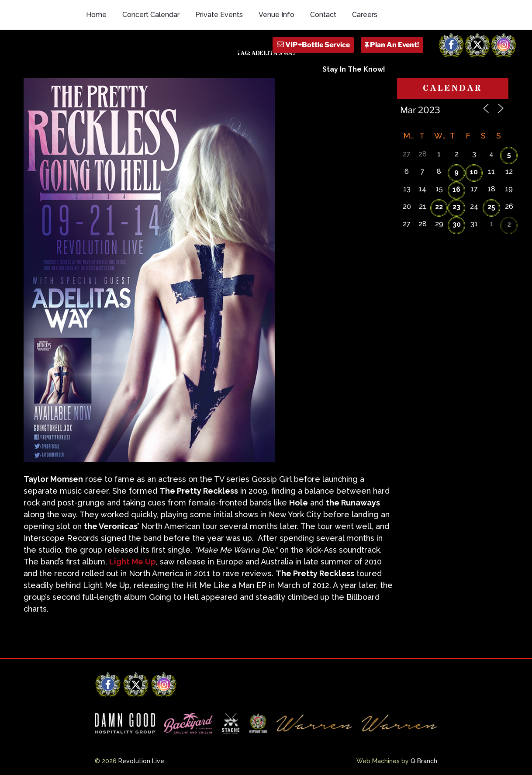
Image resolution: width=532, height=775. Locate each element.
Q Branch (424, 761)
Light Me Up (133, 562)
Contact (323, 15)
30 (457, 224)
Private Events (219, 15)
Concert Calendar (151, 15)
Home (96, 15)
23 (456, 207)
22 (439, 207)
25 (491, 207)
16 (456, 189)
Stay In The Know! (354, 69)
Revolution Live (141, 761)
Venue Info (276, 15)
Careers (365, 15)
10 (474, 172)
